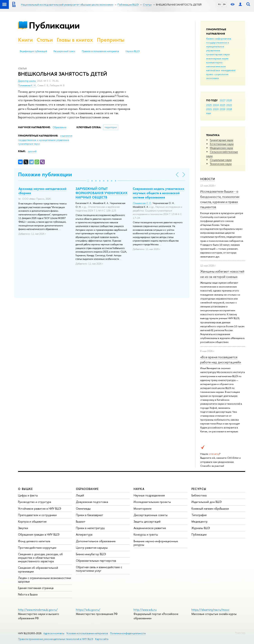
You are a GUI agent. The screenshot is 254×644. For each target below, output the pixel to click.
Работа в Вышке (28, 594)
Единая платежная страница (36, 588)
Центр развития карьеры (92, 548)
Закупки (23, 528)
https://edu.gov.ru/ (88, 610)
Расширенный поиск (64, 51)
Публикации (54, 25)
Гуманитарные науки (222, 140)
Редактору (240, 633)
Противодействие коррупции (37, 548)
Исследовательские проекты (152, 502)
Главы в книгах (75, 40)
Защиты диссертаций (147, 521)
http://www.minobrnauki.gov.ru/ (38, 610)
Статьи (45, 40)
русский (32, 151)
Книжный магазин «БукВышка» (210, 508)
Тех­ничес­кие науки (221, 164)
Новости (208, 179)
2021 (209, 109)
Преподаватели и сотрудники (37, 515)
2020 (216, 109)
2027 (223, 100)
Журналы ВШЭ (201, 528)
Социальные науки (221, 160)
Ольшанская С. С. (142, 203)
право (210, 74)
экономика (212, 78)
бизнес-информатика (219, 39)
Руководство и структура (35, 502)
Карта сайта (102, 639)
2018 (229, 109)
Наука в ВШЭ (132, 51)
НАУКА (139, 489)
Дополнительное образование (96, 541)
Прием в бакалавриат (90, 515)
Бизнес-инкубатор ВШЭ (91, 554)
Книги (25, 40)
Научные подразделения (149, 495)
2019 (223, 109)
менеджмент (228, 70)
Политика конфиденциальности (128, 633)
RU (220, 4)
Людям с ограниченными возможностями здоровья (45, 580)
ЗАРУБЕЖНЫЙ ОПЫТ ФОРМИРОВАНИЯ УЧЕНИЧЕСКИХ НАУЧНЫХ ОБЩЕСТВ (102, 193)
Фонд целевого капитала (34, 541)
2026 (229, 100)
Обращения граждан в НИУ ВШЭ (39, 534)
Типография (199, 515)
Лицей (80, 495)
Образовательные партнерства (96, 561)
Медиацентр (199, 521)
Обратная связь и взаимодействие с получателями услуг (99, 569)
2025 (209, 105)
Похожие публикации (45, 174)
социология (221, 74)
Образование (60, 127)
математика (213, 70)
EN (224, 4)
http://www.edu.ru (145, 610)
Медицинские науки (221, 148)
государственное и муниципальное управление (218, 46)
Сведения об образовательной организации (38, 569)
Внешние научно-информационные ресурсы (156, 543)
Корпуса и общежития (32, 521)
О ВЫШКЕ (25, 489)
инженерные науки (217, 58)
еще (209, 113)
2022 (229, 105)
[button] (88, 181)
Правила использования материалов (100, 51)
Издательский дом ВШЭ (207, 502)
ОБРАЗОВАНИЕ (87, 489)
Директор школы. (28, 81)
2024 (216, 105)
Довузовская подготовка (92, 502)
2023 (223, 105)
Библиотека (199, 495)
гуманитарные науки (218, 54)
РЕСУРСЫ (199, 489)
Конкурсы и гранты (146, 534)
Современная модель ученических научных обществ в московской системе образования (159, 193)
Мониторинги (142, 508)
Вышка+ (81, 521)
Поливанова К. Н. (27, 85)
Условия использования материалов (87, 633)
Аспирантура (84, 534)
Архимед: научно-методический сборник (42, 191)
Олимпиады (83, 508)
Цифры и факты (28, 495)
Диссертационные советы (151, 515)
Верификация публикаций (33, 51)
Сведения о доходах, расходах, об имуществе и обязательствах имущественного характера (40, 558)
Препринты (111, 40)
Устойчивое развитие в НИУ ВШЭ (40, 508)
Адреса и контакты (54, 633)
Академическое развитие (150, 528)
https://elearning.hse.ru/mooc (210, 610)
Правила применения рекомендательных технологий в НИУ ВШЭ (56, 639)
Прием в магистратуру (90, 528)
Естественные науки (222, 144)
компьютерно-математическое (216, 64)
